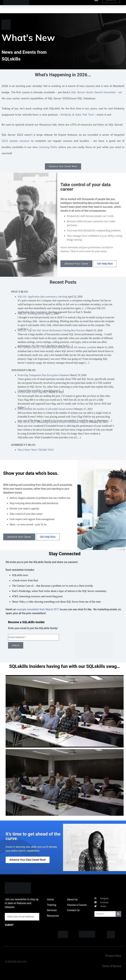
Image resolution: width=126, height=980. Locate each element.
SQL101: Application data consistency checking (42, 297)
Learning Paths (48, 147)
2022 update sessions (16, 141)
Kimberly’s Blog (23, 445)
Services (52, 910)
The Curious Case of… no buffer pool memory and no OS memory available (57, 347)
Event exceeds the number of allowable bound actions (45, 409)
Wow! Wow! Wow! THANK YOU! (36, 450)
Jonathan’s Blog (23, 370)
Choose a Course (77, 905)
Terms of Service (112, 966)
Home (50, 899)
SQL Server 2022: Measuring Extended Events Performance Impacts (53, 422)
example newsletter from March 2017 (38, 609)
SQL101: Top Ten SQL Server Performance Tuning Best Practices (52, 330)
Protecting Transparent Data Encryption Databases (44, 375)
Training (52, 905)
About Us (72, 899)
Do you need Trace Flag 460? (33, 392)
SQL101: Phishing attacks (31, 314)
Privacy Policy (113, 956)
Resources (53, 916)
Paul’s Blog (20, 292)
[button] (9, 711)
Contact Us (73, 910)
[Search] (118, 914)
